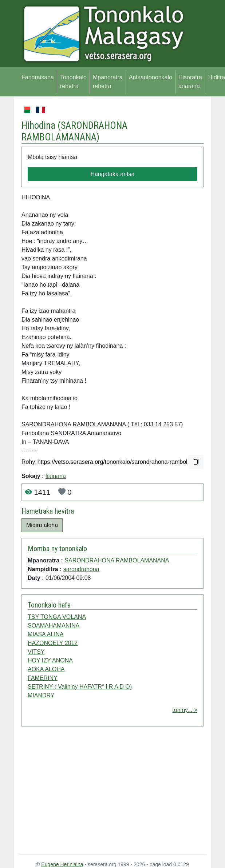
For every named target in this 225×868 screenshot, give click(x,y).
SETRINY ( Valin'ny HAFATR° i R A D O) (80, 687)
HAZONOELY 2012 (53, 643)
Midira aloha (42, 525)
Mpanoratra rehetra (108, 82)
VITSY (36, 652)
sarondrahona (81, 569)
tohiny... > (185, 710)
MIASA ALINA (46, 634)
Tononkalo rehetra (73, 82)
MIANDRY (41, 695)
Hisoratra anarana (190, 82)
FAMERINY (43, 678)
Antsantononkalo (151, 77)
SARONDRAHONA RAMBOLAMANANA (74, 131)
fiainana (56, 476)
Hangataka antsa (113, 174)
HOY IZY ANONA (50, 660)
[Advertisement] (112, 792)
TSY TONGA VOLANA (57, 617)
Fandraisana (38, 77)
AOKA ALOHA (46, 669)
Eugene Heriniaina (62, 864)
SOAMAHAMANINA (54, 626)
